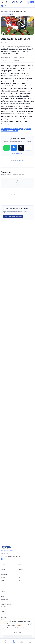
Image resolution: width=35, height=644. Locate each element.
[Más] (30, 641)
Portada (20, 580)
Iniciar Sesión (4, 589)
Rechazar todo (17, 632)
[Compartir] (13, 641)
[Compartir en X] (21, 148)
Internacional (4, 574)
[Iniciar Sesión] (32, 2)
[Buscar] (6, 2)
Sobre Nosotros (5, 599)
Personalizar (18, 636)
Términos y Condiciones (6, 609)
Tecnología (21, 569)
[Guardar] (22, 641)
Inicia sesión (10, 185)
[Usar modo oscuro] (28, 2)
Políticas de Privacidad (6, 604)
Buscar (20, 583)
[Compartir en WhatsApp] (7, 148)
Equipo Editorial (5, 607)
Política (3, 567)
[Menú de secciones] (3, 2)
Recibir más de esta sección (13, 216)
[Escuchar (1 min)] (5, 641)
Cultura (20, 567)
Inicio (3, 11)
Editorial (3, 580)
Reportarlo (21, 160)
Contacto (3, 591)
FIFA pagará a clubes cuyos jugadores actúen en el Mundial (16, 130)
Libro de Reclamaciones (6, 614)
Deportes (7, 6)
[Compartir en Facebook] (14, 148)
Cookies (3, 612)
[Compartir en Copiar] (28, 148)
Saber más (20, 626)
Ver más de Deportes (17, 153)
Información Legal (5, 602)
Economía (3, 572)
